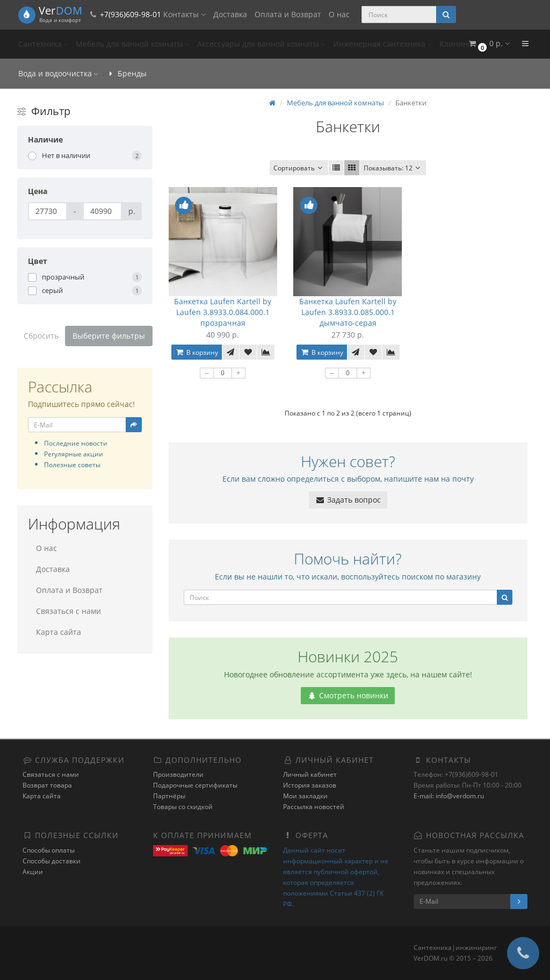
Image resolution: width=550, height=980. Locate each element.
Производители (178, 774)
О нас (339, 14)
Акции (33, 872)
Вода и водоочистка (58, 73)
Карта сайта (59, 632)
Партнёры (169, 796)
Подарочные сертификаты (195, 785)
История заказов (310, 785)
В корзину (197, 352)
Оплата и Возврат (288, 14)
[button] (489, 44)
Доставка (230, 14)
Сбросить (41, 336)
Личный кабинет (310, 774)
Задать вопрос (348, 500)
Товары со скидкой (183, 807)
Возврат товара (47, 785)
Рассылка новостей (314, 807)
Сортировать (299, 168)
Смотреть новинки (348, 695)
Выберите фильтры (109, 336)
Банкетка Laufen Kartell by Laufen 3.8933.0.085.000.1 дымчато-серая (348, 312)
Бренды (126, 73)
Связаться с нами (68, 611)
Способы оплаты (49, 850)
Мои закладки (305, 796)
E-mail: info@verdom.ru (449, 796)
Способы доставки (52, 861)
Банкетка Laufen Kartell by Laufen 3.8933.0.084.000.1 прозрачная (223, 312)
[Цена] (48, 211)
